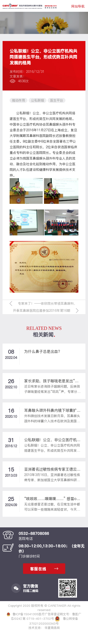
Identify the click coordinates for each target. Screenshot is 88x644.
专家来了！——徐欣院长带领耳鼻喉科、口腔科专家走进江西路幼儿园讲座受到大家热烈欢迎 (47, 304)
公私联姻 (38, 100)
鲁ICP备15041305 (23, 614)
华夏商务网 (52, 628)
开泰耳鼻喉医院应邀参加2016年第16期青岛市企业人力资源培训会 (42, 311)
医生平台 (57, 100)
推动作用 (19, 100)
